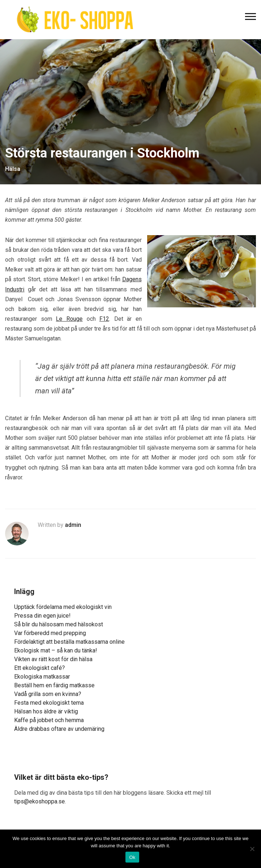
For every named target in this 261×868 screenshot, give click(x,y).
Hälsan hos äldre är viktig (46, 711)
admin (73, 525)
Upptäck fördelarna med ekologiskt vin (63, 607)
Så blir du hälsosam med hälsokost (59, 624)
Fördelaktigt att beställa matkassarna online (69, 642)
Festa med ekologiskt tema (49, 703)
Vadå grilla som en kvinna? (48, 694)
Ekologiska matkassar (42, 677)
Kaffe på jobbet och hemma (49, 720)
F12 (104, 319)
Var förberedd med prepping (50, 633)
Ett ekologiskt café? (40, 668)
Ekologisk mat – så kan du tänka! (56, 650)
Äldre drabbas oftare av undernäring (59, 729)
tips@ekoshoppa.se (40, 801)
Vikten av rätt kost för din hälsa (53, 659)
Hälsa (13, 169)
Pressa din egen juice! (42, 616)
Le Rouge (69, 319)
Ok (132, 857)
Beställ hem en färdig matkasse (54, 685)
